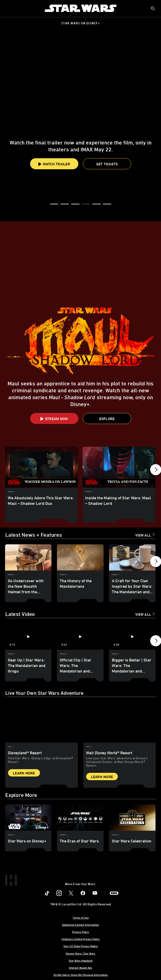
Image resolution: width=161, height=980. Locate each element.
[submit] (153, 8)
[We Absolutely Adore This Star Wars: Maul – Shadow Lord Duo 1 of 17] (41, 467)
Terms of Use (81, 918)
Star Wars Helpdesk (81, 960)
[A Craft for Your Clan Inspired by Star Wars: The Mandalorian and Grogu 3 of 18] (132, 557)
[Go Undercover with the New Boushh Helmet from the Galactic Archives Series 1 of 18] (28, 557)
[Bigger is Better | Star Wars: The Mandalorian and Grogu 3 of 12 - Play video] (132, 637)
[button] (107, 164)
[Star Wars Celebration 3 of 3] (132, 818)
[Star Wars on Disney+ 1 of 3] (28, 818)
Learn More (24, 773)
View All (143, 535)
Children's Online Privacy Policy (81, 939)
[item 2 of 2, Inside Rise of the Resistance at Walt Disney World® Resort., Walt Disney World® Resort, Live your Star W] (120, 722)
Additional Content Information (80, 925)
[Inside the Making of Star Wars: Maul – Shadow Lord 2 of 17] (119, 467)
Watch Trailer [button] (54, 164)
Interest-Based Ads (80, 968)
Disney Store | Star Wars (80, 953)
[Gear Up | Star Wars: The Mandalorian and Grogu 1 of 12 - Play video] (28, 637)
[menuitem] (7, 8)
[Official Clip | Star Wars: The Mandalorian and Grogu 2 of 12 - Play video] (80, 637)
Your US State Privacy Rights (81, 946)
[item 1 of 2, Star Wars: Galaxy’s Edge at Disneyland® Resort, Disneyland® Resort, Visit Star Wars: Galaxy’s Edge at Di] (42, 722)
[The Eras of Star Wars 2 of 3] (80, 818)
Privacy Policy (80, 932)
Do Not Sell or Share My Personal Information (81, 975)
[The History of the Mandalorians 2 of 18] (80, 557)
